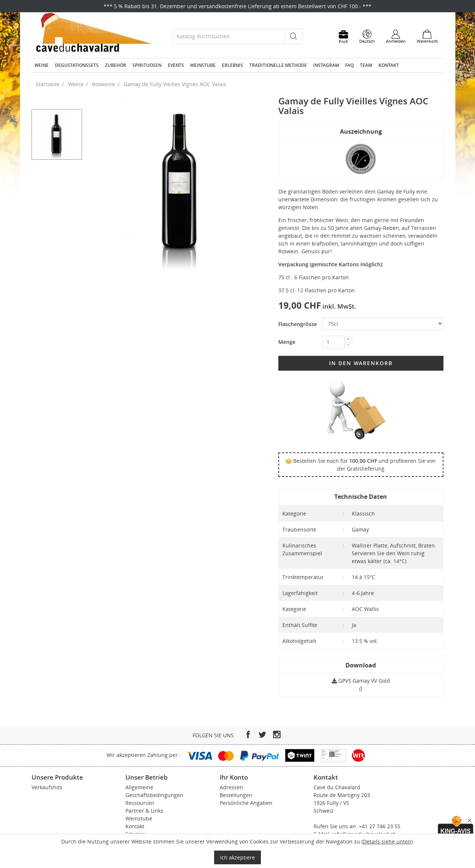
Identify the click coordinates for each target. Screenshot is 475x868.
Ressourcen (140, 803)
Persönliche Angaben (246, 803)
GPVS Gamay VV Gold (361, 681)
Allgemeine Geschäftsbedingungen (154, 791)
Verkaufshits (47, 787)
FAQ (349, 65)
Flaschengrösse (298, 324)
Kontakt (389, 65)
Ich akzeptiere (237, 857)
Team (366, 65)
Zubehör (116, 65)
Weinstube (203, 65)
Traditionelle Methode (278, 65)
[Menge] (334, 342)
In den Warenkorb (361, 363)
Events (176, 65)
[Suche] (229, 36)
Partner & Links (144, 811)
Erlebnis (232, 65)
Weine (42, 65)
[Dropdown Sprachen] (367, 37)
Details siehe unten (387, 841)
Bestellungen (236, 795)
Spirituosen (147, 65)
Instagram (326, 65)
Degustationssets (77, 65)
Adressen (231, 787)
